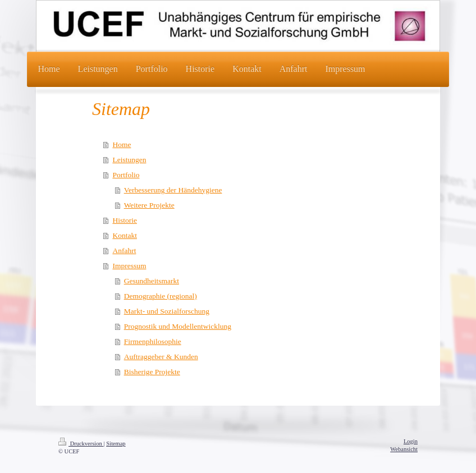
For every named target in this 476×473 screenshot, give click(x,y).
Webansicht (404, 449)
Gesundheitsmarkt (152, 281)
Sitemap (116, 444)
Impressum (129, 266)
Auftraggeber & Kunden (161, 357)
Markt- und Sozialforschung (167, 311)
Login (411, 441)
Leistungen (129, 160)
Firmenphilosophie (153, 341)
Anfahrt (124, 251)
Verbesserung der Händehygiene (173, 190)
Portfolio (126, 175)
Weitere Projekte (149, 205)
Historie (125, 220)
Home (122, 144)
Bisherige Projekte (152, 372)
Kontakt (125, 235)
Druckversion (81, 444)
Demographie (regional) (161, 296)
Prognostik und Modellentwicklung (178, 326)
